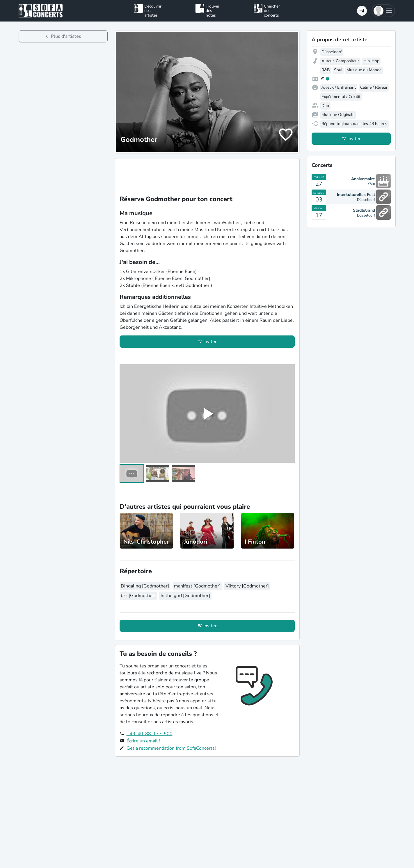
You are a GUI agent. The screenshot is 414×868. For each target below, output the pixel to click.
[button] (383, 11)
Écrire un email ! (143, 741)
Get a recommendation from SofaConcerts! (171, 748)
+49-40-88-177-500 (150, 734)
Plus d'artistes (66, 36)
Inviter (210, 342)
